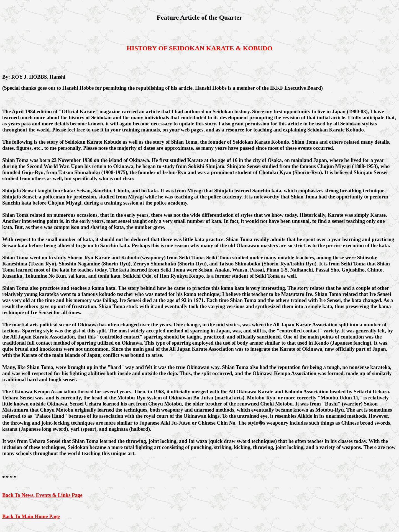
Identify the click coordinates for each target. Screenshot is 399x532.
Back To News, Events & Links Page (42, 495)
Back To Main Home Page (31, 516)
